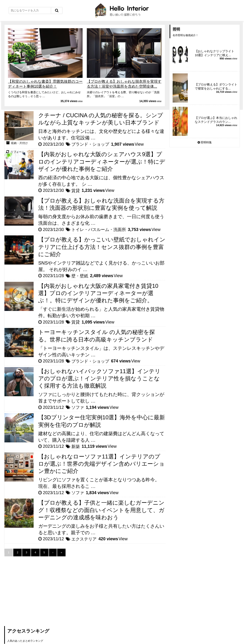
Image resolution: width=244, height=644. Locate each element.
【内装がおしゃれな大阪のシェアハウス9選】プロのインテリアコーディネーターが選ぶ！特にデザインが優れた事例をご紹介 (102, 161)
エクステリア (84, 539)
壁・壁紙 (80, 276)
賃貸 (76, 191)
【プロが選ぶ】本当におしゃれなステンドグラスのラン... (216, 120)
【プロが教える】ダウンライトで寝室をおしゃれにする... (216, 86)
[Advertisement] (39, 589)
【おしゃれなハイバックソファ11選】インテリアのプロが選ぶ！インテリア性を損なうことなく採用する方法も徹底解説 (99, 378)
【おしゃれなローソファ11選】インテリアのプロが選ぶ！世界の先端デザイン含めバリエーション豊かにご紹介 (101, 464)
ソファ (78, 407)
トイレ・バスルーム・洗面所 (99, 230)
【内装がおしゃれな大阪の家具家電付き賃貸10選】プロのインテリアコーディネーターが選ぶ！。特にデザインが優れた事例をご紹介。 (98, 293)
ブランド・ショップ (90, 144)
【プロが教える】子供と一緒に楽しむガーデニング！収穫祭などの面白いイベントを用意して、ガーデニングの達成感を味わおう (101, 510)
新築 (76, 447)
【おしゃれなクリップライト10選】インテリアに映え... (214, 53)
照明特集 (205, 142)
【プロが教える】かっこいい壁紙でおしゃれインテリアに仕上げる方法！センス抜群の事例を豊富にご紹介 (102, 247)
